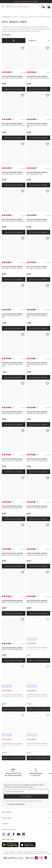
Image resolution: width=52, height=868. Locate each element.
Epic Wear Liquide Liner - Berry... (37, 221)
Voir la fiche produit (38, 660)
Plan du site (46, 854)
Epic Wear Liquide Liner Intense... (13, 78)
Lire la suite (6, 34)
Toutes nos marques (26, 17)
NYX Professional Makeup (42, 17)
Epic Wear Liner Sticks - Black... (37, 268)
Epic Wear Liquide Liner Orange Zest (37, 126)
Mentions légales (10, 852)
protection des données (17, 804)
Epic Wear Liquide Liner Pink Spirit (13, 125)
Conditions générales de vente (27, 852)
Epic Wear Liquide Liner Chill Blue (38, 78)
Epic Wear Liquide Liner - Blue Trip (13, 221)
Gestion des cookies (16, 854)
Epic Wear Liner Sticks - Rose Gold (13, 696)
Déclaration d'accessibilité (32, 854)
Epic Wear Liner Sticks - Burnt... (37, 649)
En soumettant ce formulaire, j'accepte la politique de (24, 802)
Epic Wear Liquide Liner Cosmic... (13, 174)
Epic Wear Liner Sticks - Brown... (12, 268)
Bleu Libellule (14, 17)
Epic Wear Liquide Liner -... (35, 174)
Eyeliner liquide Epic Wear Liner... (13, 316)
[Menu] (3, 7)
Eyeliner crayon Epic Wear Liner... (13, 413)
